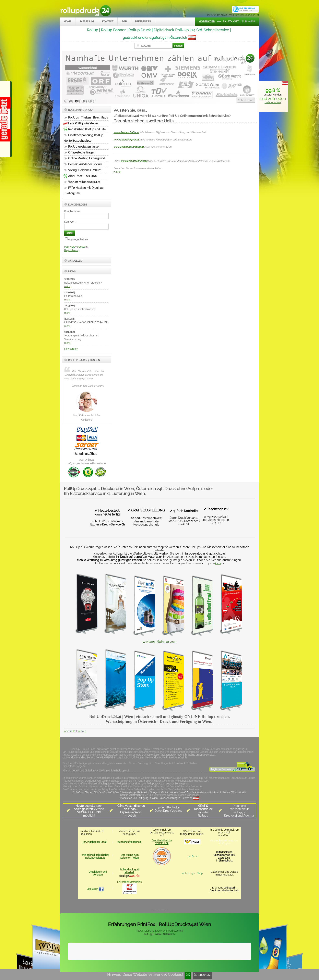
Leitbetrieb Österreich (129, 882)
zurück (117, 172)
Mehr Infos (246, 956)
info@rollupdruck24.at (247, 15)
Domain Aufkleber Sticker (85, 164)
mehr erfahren (273, 102)
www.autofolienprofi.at (126, 140)
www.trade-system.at (217, 966)
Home (68, 22)
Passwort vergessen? (76, 247)
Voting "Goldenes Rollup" (85, 170)
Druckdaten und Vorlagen (98, 873)
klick (218, 563)
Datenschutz (202, 975)
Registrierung (72, 250)
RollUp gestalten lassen (84, 147)
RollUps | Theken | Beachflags (88, 117)
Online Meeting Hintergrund (87, 158)
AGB (124, 22)
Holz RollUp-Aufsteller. (83, 123)
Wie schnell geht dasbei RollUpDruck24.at (95, 856)
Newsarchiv (71, 349)
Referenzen (143, 22)
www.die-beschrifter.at (126, 132)
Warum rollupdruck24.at (84, 182)
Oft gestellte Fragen (82, 152)
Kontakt (108, 22)
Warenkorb (207, 22)
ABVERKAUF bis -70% (82, 176)
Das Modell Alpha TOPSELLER (162, 842)
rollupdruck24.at (179, 966)
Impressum (87, 22)
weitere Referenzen (159, 641)
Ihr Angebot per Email (95, 842)
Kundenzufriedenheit (129, 842)
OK (188, 975)
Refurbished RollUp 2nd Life (87, 129)
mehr (67, 286)
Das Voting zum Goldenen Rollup (129, 856)
